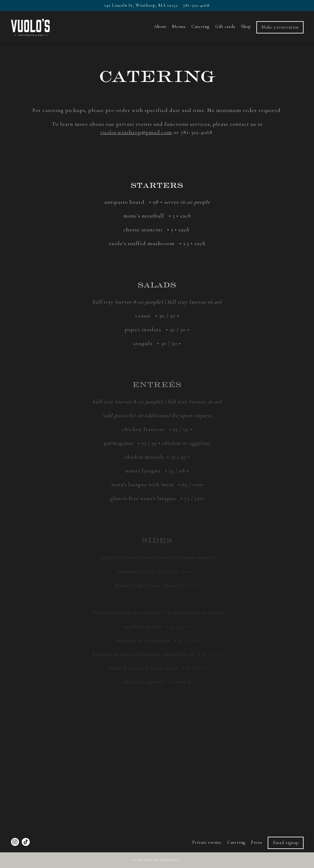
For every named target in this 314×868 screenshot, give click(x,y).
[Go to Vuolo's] (141, 6)
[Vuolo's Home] (43, 27)
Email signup (286, 843)
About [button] (160, 27)
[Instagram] (15, 842)
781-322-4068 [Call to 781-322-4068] (196, 5)
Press (257, 842)
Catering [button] (200, 27)
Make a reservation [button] (280, 27)
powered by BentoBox (157, 860)
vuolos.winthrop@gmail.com (136, 132)
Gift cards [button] (225, 27)
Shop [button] (246, 27)
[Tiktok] (26, 842)
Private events (207, 842)
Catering (236, 842)
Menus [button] (179, 27)
